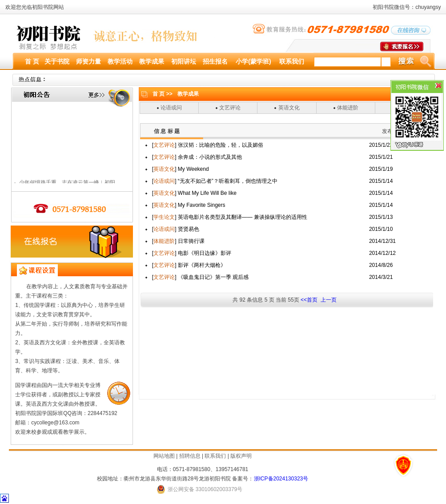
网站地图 (164, 456)
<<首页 (309, 300)
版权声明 (241, 456)
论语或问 (171, 108)
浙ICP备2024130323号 (281, 479)
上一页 (327, 300)
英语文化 (289, 108)
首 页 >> (163, 94)
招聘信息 (190, 456)
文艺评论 (230, 108)
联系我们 (215, 456)
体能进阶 (348, 108)
